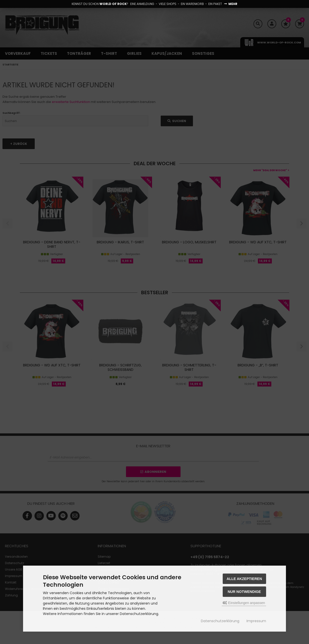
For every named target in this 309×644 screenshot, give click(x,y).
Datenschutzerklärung (220, 621)
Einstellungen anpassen (244, 603)
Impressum (256, 621)
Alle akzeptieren (244, 579)
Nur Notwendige (244, 592)
